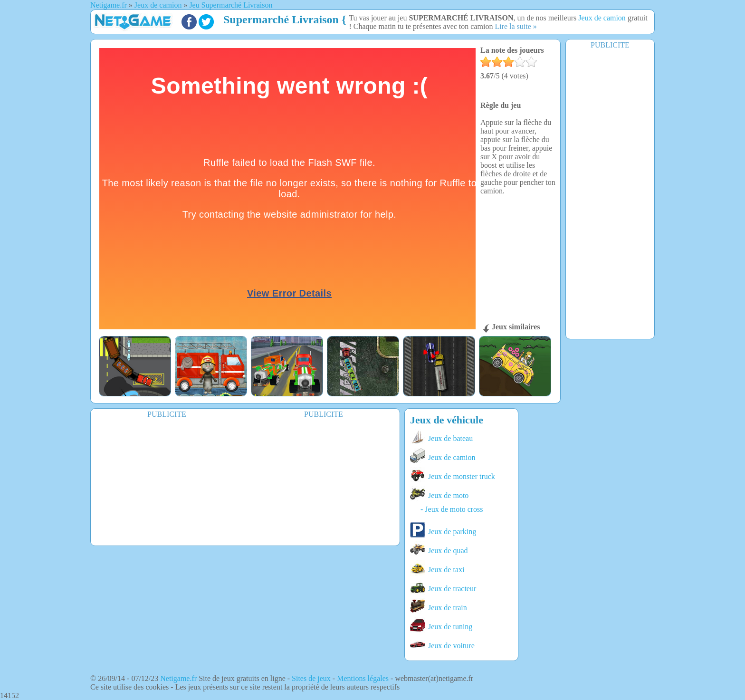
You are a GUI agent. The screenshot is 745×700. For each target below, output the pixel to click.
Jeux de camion (602, 18)
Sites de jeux (311, 678)
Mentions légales (363, 678)
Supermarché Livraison (281, 19)
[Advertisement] (610, 193)
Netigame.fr (178, 678)
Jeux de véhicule (447, 420)
